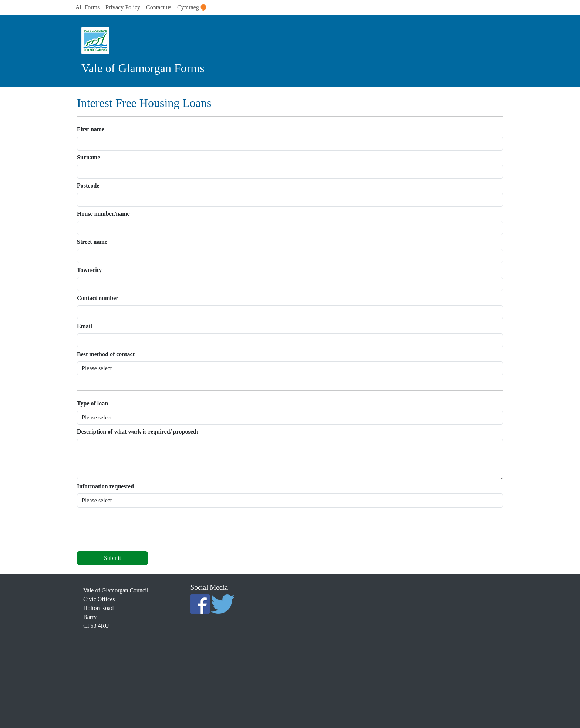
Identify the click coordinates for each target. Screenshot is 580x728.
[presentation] (133, 531)
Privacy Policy (123, 7)
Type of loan (92, 403)
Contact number (98, 298)
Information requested (105, 486)
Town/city (89, 270)
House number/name (103, 214)
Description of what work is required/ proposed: (138, 432)
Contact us (159, 7)
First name (91, 129)
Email (85, 326)
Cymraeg (192, 8)
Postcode (88, 186)
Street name (92, 242)
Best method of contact (106, 354)
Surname (88, 157)
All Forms (87, 7)
